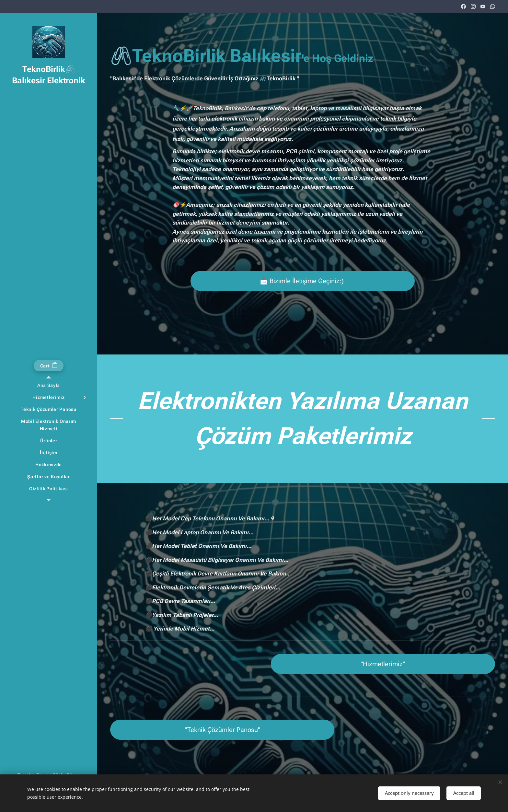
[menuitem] (49, 385)
